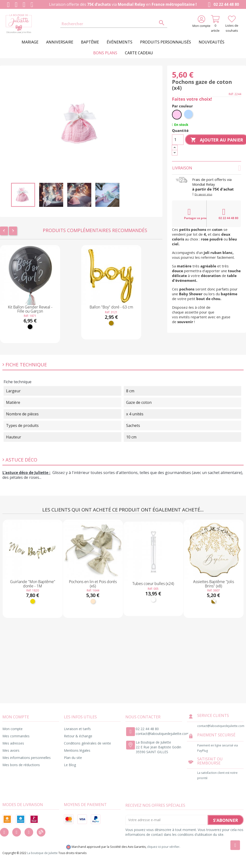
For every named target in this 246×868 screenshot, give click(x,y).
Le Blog (70, 765)
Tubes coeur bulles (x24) (153, 584)
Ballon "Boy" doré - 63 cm (111, 307)
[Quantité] (178, 140)
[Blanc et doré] (214, 601)
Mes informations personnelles (27, 758)
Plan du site (73, 758)
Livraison (207, 168)
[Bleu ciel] (189, 115)
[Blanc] (153, 600)
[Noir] (30, 327)
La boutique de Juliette (42, 853)
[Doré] (111, 323)
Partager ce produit (195, 214)
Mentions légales (77, 750)
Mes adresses (13, 743)
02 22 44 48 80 (223, 5)
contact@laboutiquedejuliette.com (162, 734)
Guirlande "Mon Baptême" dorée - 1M (33, 584)
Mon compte (12, 729)
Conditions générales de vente (87, 743)
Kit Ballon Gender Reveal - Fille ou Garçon (30, 309)
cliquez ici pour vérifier (163, 847)
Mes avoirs (11, 750)
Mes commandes (16, 736)
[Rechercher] (114, 24)
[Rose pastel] (177, 115)
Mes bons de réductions (21, 765)
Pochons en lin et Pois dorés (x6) (93, 584)
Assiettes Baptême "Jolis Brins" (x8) (214, 584)
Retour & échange (78, 736)
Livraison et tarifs (77, 729)
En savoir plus (203, 194)
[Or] (33, 601)
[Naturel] (93, 601)
